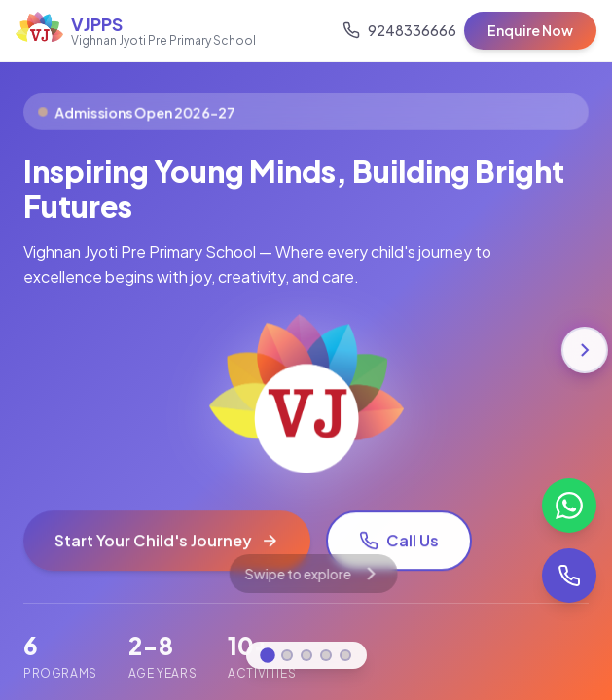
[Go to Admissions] (326, 655)
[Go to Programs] (306, 655)
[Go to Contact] (345, 655)
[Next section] (585, 350)
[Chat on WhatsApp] (569, 506)
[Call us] (399, 30)
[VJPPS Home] (136, 31)
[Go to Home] (268, 655)
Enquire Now (530, 30)
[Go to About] (287, 655)
